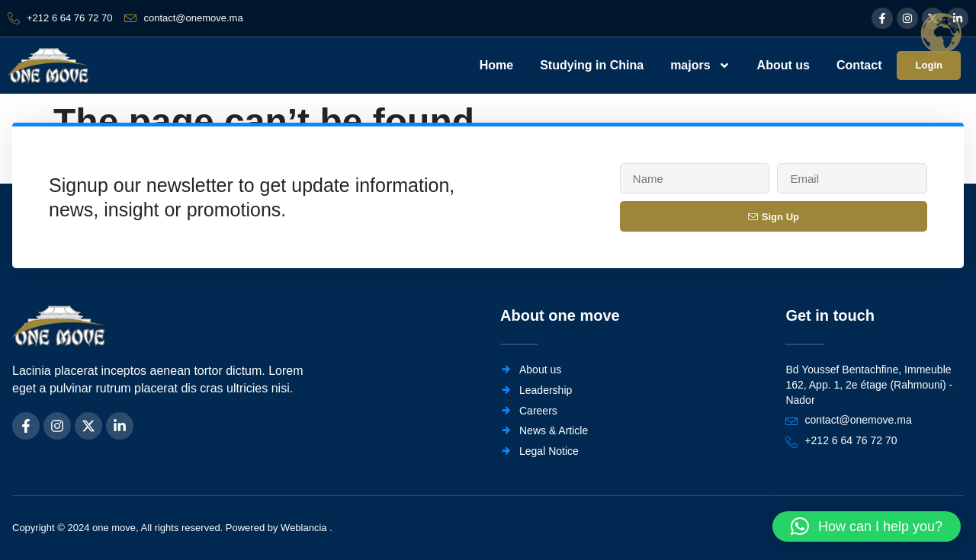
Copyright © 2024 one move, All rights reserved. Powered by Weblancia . (172, 528)
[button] (867, 526)
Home (494, 65)
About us (781, 65)
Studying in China (590, 65)
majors (698, 66)
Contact (857, 65)
